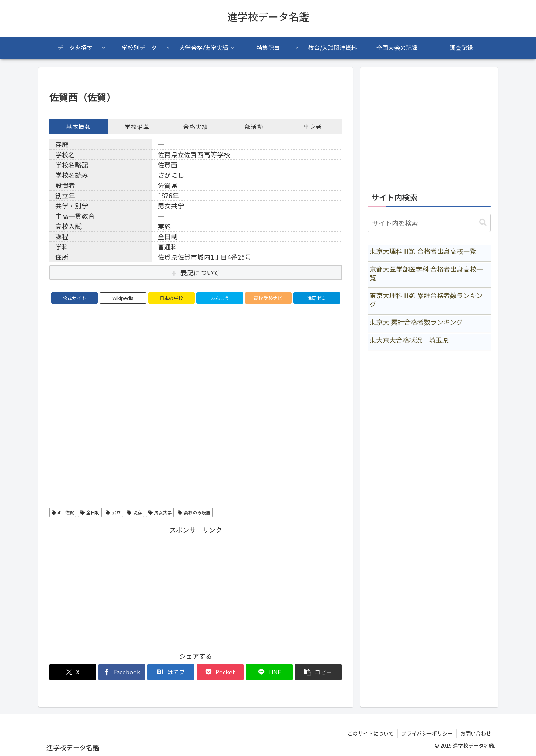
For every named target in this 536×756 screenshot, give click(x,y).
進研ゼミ (317, 298)
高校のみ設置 (194, 512)
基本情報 (79, 127)
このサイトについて (371, 733)
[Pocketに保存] (220, 672)
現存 (134, 512)
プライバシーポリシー (427, 733)
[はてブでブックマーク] (171, 672)
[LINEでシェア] (269, 672)
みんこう (220, 298)
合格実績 (196, 127)
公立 (113, 512)
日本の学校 (171, 298)
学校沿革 (137, 127)
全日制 (90, 512)
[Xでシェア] (73, 672)
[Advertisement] (196, 587)
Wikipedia (123, 298)
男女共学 (160, 512)
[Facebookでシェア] (122, 672)
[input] (429, 223)
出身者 (313, 127)
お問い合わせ (476, 733)
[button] (318, 672)
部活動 (254, 127)
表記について (200, 272)
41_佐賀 (63, 512)
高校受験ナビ (268, 298)
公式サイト (74, 298)
